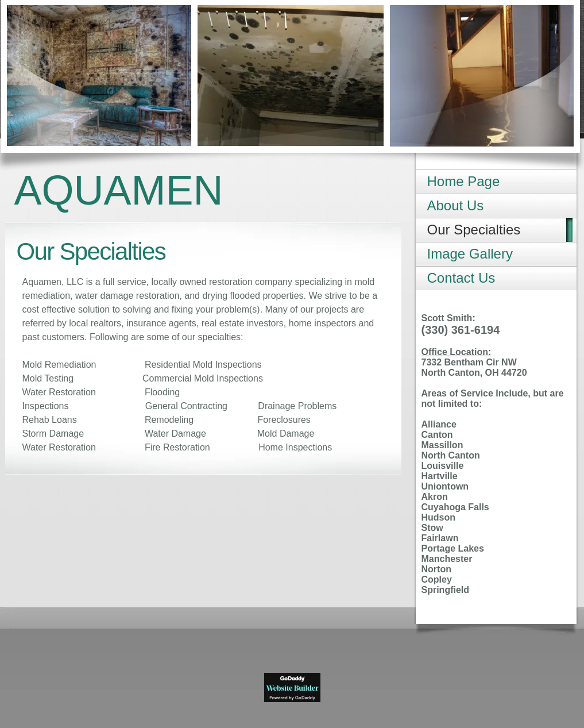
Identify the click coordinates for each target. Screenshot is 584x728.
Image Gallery (470, 254)
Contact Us (461, 278)
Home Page (464, 181)
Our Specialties (474, 230)
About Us (456, 205)
